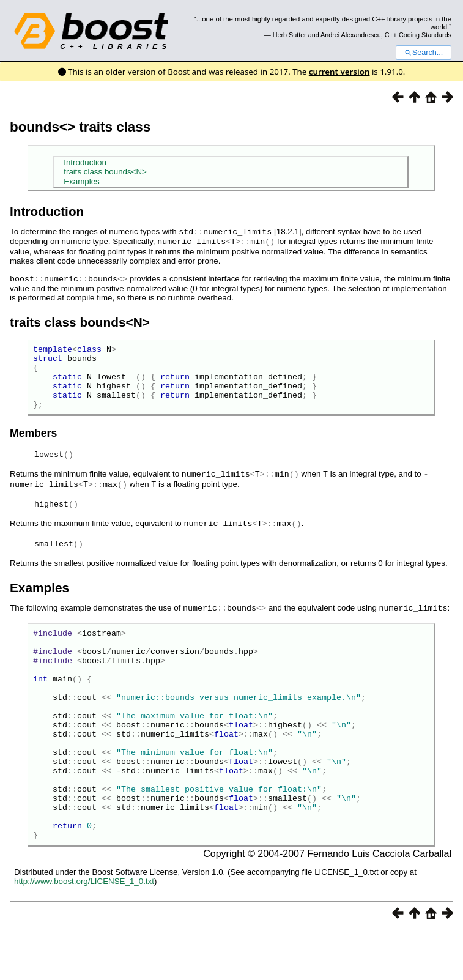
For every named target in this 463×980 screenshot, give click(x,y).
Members (33, 444)
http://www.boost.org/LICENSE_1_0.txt (84, 930)
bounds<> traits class (80, 127)
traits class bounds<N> (105, 172)
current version (339, 72)
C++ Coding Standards (418, 35)
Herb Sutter (290, 35)
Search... (424, 53)
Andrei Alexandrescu (351, 35)
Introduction (85, 162)
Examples (82, 181)
